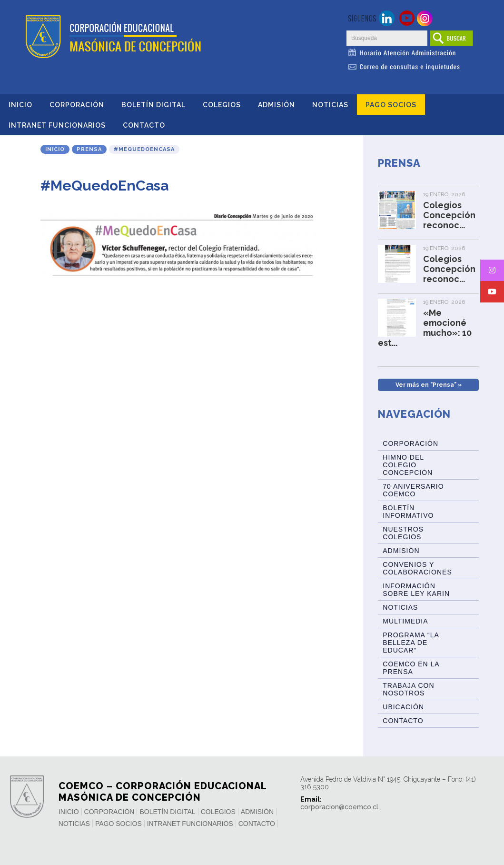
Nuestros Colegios (403, 533)
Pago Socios (391, 105)
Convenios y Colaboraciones (417, 568)
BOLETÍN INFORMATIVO (408, 512)
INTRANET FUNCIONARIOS (57, 125)
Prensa (89, 149)
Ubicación (403, 707)
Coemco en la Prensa (411, 668)
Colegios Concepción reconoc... (449, 215)
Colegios (222, 105)
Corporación (77, 105)
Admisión (277, 105)
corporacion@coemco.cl (339, 807)
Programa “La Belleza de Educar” (411, 643)
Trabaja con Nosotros (408, 689)
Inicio (20, 105)
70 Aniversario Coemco (413, 490)
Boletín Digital (153, 105)
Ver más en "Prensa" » (429, 385)
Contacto (144, 125)
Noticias (330, 105)
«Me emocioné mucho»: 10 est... (425, 328)
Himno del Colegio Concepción (408, 465)
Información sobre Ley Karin (416, 590)
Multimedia (405, 621)
